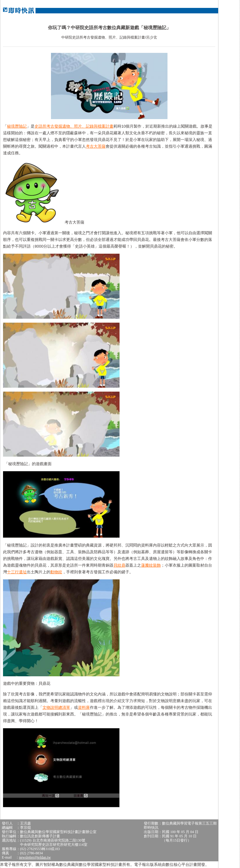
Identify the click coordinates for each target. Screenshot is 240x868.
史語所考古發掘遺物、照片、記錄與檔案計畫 (74, 126)
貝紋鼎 (119, 565)
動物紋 (56, 572)
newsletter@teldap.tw (35, 857)
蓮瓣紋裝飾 (151, 565)
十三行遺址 (17, 572)
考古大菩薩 (96, 146)
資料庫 (84, 707)
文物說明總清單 (56, 707)
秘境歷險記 (17, 126)
